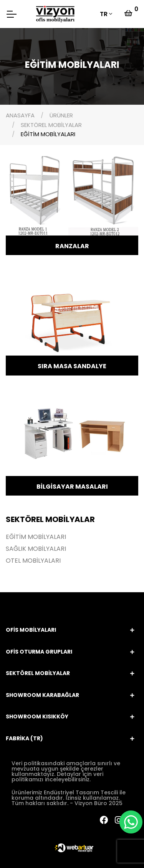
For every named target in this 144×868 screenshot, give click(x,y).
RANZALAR (72, 246)
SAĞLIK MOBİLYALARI (36, 549)
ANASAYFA (20, 115)
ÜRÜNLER (61, 115)
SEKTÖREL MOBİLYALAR (51, 125)
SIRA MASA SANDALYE (72, 366)
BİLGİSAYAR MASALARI (72, 487)
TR (104, 14)
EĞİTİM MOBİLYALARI (48, 134)
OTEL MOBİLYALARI (33, 561)
